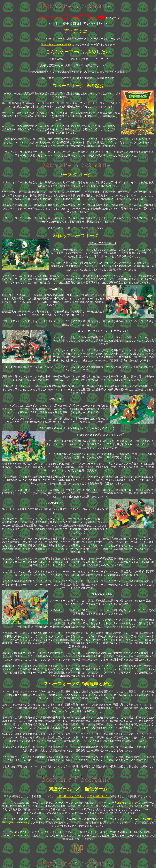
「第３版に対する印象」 (70, 796)
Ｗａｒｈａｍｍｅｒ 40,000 (56, 45)
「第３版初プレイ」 (98, 796)
